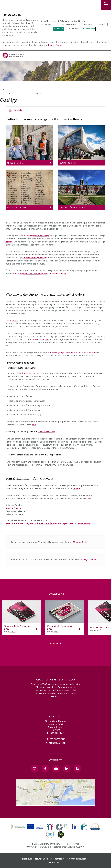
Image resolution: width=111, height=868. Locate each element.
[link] (27, 827)
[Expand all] (56, 110)
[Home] (1, 89)
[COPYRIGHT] (61, 859)
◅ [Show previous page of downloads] (50, 643)
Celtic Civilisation (41, 339)
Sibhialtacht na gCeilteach (35, 258)
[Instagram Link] (35, 769)
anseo (77, 489)
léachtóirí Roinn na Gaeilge (37, 236)
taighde (9, 242)
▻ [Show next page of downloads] (61, 643)
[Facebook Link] (45, 769)
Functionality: (47, 24)
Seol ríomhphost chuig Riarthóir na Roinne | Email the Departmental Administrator (48, 523)
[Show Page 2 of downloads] (57, 643)
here (34, 425)
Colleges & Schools (14, 89)
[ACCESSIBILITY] (56, 862)
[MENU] (106, 5)
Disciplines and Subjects (22, 93)
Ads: (101, 24)
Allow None (73, 29)
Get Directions (57, 739)
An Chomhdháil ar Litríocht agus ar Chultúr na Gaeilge (40, 274)
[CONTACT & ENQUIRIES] (78, 859)
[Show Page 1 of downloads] (54, 643)
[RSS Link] (77, 769)
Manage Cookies (81, 542)
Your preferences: (68, 24)
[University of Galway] (13, 56)
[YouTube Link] (56, 769)
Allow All (59, 29)
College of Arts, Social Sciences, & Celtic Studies (47, 89)
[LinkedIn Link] (67, 769)
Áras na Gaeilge (14, 508)
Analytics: (88, 24)
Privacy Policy (55, 45)
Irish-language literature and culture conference (73, 352)
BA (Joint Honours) (32, 373)
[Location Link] (56, 804)
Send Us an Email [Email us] (57, 743)
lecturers (14, 320)
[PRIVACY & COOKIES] (45, 859)
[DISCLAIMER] (29, 859)
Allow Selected (89, 29)
